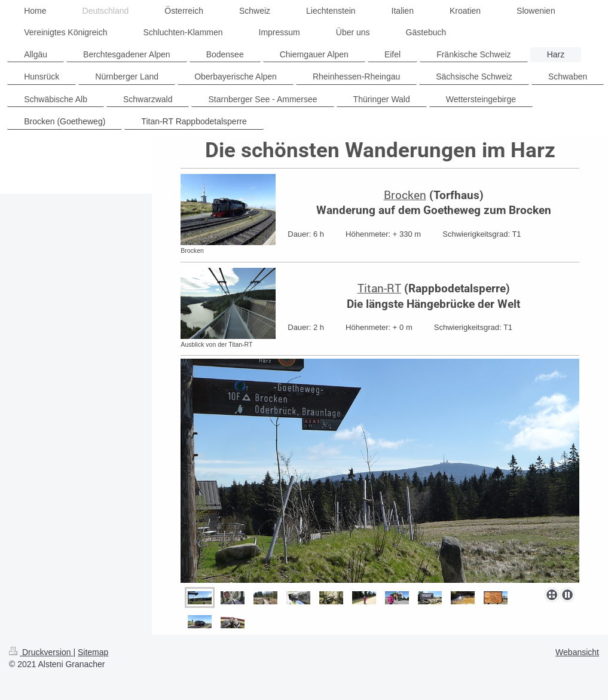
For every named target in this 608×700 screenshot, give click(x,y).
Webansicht (577, 652)
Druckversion (41, 652)
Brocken (405, 195)
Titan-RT (379, 288)
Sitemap (93, 652)
